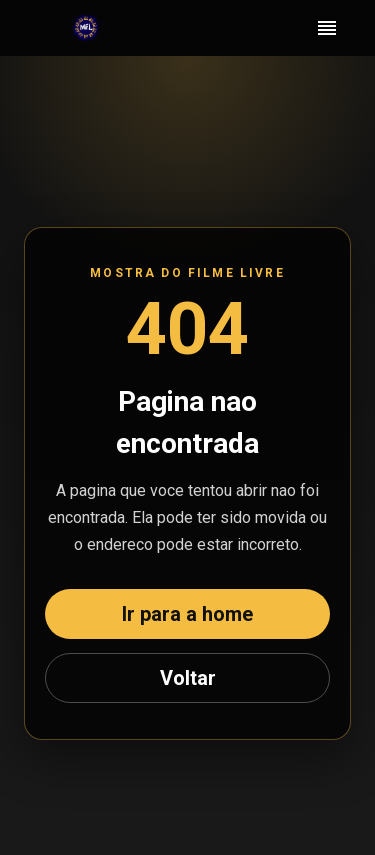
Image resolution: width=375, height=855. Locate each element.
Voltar (188, 678)
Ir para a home (187, 614)
